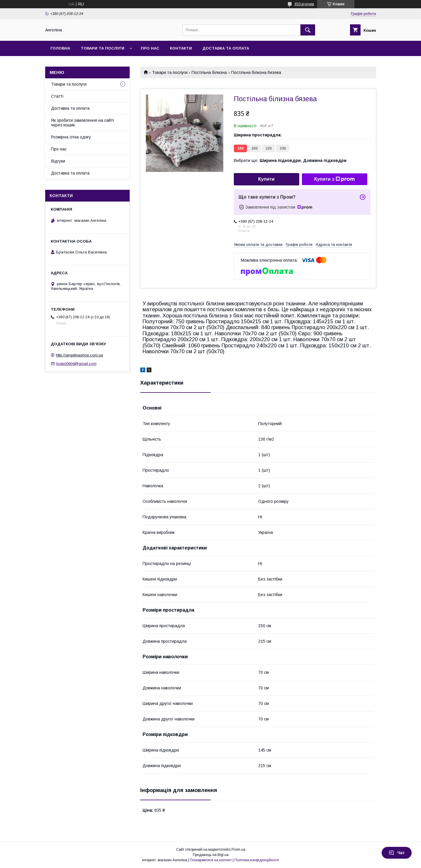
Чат (397, 853)
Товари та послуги (103, 48)
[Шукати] (308, 30)
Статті (57, 96)
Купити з (334, 179)
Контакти (181, 48)
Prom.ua (238, 850)
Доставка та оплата (226, 48)
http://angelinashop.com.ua (80, 355)
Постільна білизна (209, 72)
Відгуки (58, 161)
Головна (60, 48)
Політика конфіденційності (257, 860)
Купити (266, 179)
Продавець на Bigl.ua (211, 855)
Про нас (150, 48)
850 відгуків (304, 4)
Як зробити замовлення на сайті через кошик (82, 123)
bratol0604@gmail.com (76, 364)
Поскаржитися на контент (211, 860)
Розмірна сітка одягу (71, 137)
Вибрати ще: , (290, 160)
